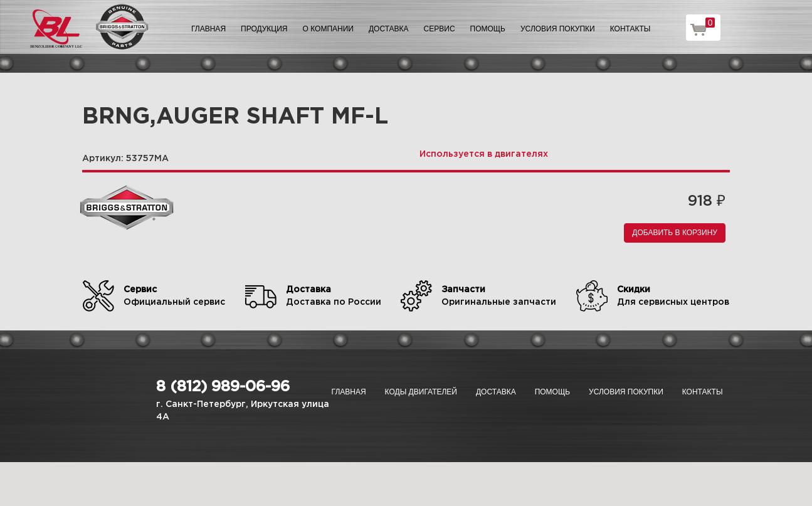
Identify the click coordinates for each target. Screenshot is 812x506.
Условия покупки (558, 29)
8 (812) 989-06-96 (223, 387)
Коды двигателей (421, 392)
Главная (208, 29)
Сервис (440, 29)
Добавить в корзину (675, 233)
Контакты (630, 29)
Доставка (389, 29)
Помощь (488, 29)
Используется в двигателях (484, 154)
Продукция (264, 29)
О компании (328, 29)
